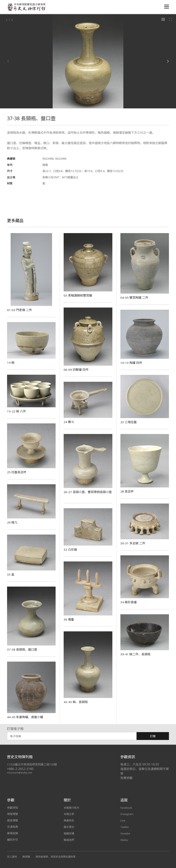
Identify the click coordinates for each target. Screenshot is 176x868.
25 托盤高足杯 (17, 472)
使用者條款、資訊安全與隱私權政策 (58, 856)
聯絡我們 (69, 840)
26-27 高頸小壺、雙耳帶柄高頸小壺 (87, 494)
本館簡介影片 (72, 808)
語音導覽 (13, 820)
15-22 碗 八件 (17, 411)
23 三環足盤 (129, 422)
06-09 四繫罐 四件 (76, 370)
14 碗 (11, 363)
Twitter (125, 827)
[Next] (168, 61)
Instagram (127, 814)
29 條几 (12, 522)
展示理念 (69, 827)
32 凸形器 (71, 549)
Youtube (126, 833)
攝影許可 (13, 840)
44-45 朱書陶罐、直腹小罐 (26, 717)
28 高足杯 (127, 491)
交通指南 (13, 827)
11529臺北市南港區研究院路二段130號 (34, 764)
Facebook (127, 808)
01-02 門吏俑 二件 (20, 310)
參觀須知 (13, 808)
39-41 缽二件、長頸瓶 (136, 654)
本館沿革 (69, 814)
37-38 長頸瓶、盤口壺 (23, 649)
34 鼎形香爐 (129, 602)
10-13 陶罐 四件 (132, 363)
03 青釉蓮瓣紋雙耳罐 (78, 295)
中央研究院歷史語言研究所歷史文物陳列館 (27, 7)
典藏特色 (69, 820)
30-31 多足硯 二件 (133, 543)
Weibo (124, 840)
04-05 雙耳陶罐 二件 (135, 298)
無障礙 (27, 856)
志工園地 (12, 856)
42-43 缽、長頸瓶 (76, 702)
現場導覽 (13, 814)
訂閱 (153, 736)
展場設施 (13, 833)
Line (123, 820)
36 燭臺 (69, 619)
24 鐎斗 (69, 422)
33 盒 (11, 574)
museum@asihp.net (20, 772)
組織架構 (69, 833)
